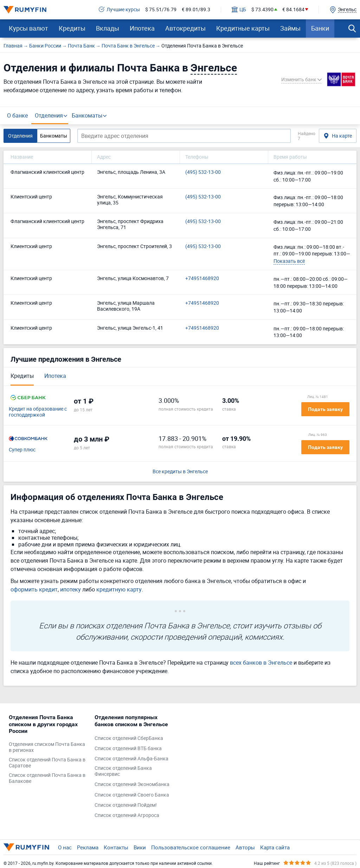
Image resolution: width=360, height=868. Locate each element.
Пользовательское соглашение (191, 847)
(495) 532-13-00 (203, 172)
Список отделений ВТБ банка (128, 749)
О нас (65, 847)
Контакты (116, 847)
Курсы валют (28, 28)
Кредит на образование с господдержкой (38, 412)
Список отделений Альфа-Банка (131, 759)
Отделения (49, 115)
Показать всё (289, 261)
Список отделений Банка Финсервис (123, 771)
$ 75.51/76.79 (161, 10)
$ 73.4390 (262, 10)
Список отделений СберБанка (129, 738)
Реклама (88, 847)
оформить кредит (34, 589)
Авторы (245, 847)
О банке (17, 115)
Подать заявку (325, 409)
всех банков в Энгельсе (261, 663)
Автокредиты (185, 28)
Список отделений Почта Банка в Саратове (47, 763)
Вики (140, 847)
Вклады (108, 28)
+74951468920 (202, 278)
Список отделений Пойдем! (126, 805)
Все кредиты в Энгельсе (180, 472)
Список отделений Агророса (127, 815)
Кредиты (72, 28)
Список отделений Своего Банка (132, 795)
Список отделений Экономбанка (132, 784)
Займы (290, 28)
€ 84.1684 (293, 10)
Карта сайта (275, 847)
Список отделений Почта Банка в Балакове (47, 778)
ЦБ (239, 10)
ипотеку (70, 589)
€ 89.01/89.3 (196, 10)
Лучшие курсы (119, 10)
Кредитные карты (243, 28)
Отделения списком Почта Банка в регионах (47, 747)
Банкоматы (87, 115)
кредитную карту (119, 589)
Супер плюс (22, 450)
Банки (320, 28)
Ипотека (142, 28)
